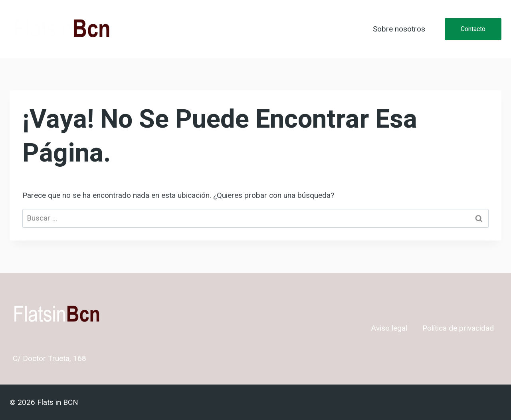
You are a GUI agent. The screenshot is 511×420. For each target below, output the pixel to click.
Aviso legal (389, 328)
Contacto (473, 29)
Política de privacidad (458, 328)
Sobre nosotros (399, 29)
